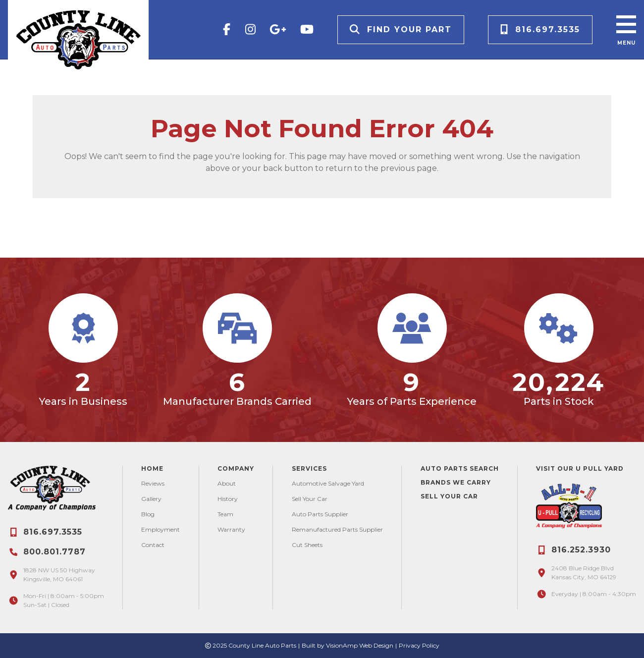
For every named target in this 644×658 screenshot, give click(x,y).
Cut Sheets (307, 545)
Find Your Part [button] (401, 29)
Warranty (231, 529)
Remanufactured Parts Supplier (337, 529)
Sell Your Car (310, 499)
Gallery (151, 499)
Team (225, 514)
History (228, 499)
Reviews (153, 483)
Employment (161, 529)
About (227, 483)
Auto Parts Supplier (320, 514)
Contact (153, 545)
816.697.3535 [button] (540, 29)
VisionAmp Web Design (360, 645)
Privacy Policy (419, 645)
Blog (148, 514)
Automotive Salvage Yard (328, 483)
